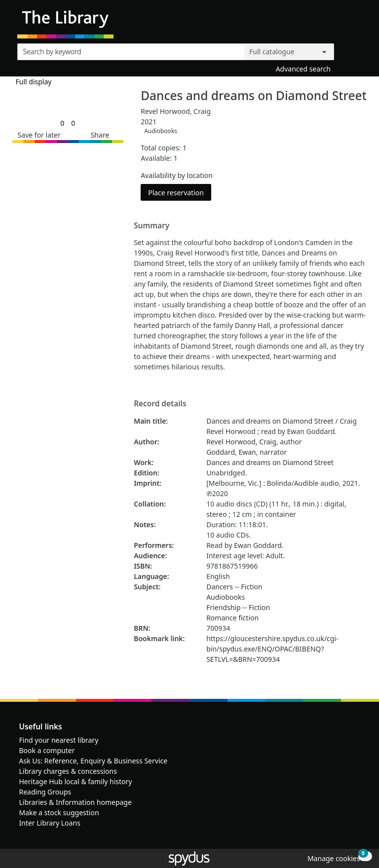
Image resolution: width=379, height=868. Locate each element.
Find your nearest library (59, 740)
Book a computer (47, 750)
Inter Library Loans (50, 823)
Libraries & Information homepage (76, 802)
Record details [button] (160, 404)
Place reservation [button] (180, 192)
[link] (62, 123)
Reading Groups (45, 792)
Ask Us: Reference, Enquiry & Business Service (94, 761)
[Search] (350, 50)
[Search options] (289, 52)
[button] (38, 135)
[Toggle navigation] (357, 23)
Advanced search (303, 69)
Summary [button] (152, 226)
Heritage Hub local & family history (76, 781)
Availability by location (177, 175)
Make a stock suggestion (59, 813)
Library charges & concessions (68, 771)
